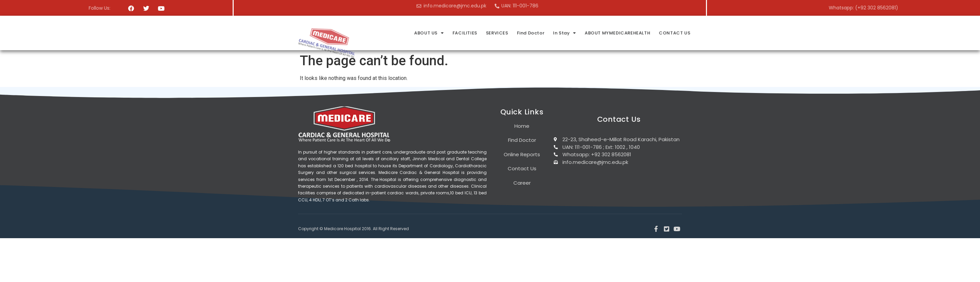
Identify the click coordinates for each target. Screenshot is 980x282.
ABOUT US (522, 33)
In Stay (656, 33)
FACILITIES (557, 33)
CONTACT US (765, 33)
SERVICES (589, 33)
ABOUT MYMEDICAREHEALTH (708, 33)
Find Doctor (622, 33)
